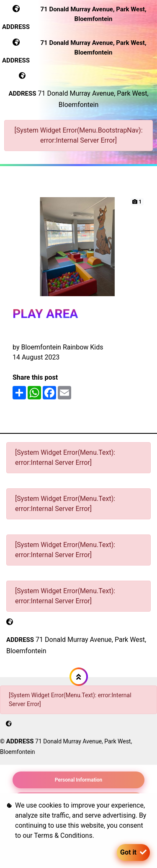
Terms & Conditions (63, 835)
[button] (79, 677)
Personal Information (79, 780)
